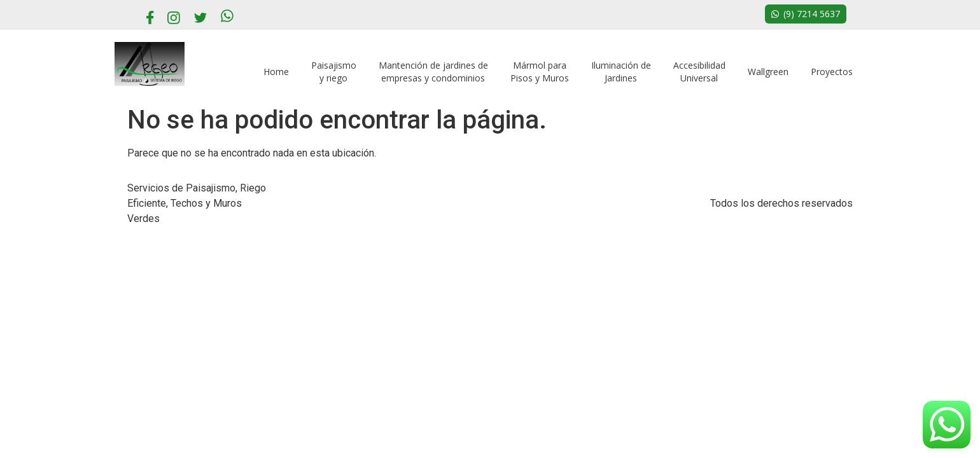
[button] (806, 14)
